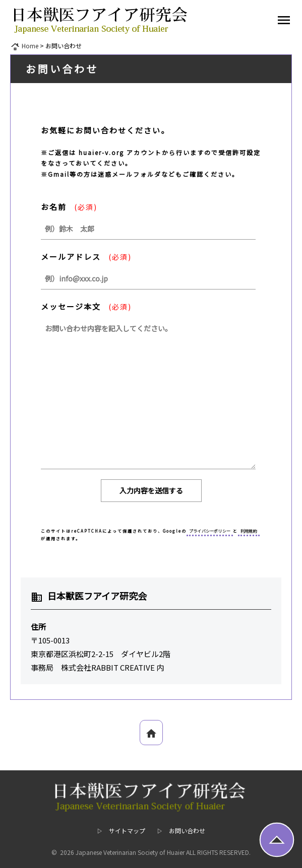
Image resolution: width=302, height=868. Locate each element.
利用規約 (249, 531)
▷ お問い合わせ (181, 830)
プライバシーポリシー (210, 531)
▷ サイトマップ (121, 830)
